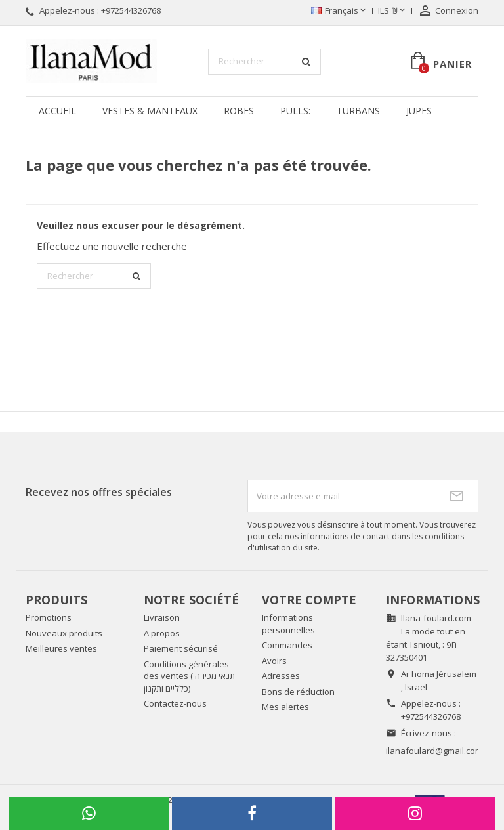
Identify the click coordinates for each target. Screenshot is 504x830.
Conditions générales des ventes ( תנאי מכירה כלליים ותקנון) (189, 676)
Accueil (57, 111)
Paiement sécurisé (181, 648)
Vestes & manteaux (150, 111)
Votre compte (309, 600)
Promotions (49, 617)
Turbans (358, 111)
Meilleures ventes (61, 648)
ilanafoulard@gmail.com (434, 751)
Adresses (281, 676)
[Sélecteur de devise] (393, 11)
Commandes (287, 645)
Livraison (162, 617)
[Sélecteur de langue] (340, 11)
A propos (162, 633)
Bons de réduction (298, 692)
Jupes (419, 111)
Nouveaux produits (64, 633)
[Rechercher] (264, 62)
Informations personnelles (288, 624)
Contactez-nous (175, 703)
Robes (239, 111)
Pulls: (295, 111)
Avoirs (274, 661)
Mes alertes (285, 707)
